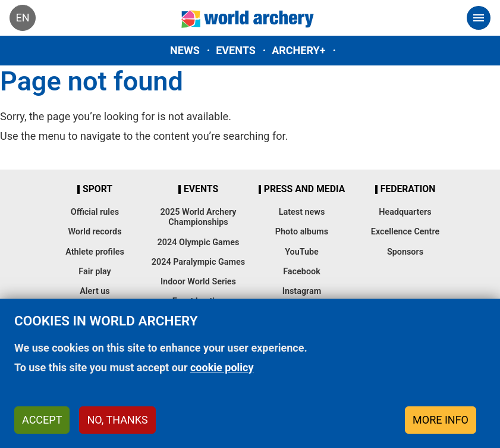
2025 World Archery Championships (199, 217)
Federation (408, 189)
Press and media (304, 189)
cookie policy (222, 367)
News (185, 50)
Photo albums (302, 232)
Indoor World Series (198, 282)
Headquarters (405, 212)
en (22, 18)
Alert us (95, 291)
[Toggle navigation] (479, 18)
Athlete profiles (95, 252)
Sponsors (405, 252)
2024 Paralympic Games (199, 262)
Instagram (302, 291)
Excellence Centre (405, 232)
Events (236, 50)
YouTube (302, 252)
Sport (98, 189)
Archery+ (298, 50)
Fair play (95, 272)
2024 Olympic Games (199, 242)
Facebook (302, 272)
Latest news (302, 212)
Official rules (95, 212)
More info (441, 420)
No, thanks (117, 420)
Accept (42, 420)
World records (95, 232)
